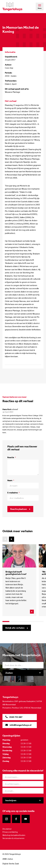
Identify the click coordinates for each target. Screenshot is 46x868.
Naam (11, 480)
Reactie (12, 457)
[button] (12, 539)
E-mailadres (13, 493)
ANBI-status (8, 859)
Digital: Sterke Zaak (11, 864)
